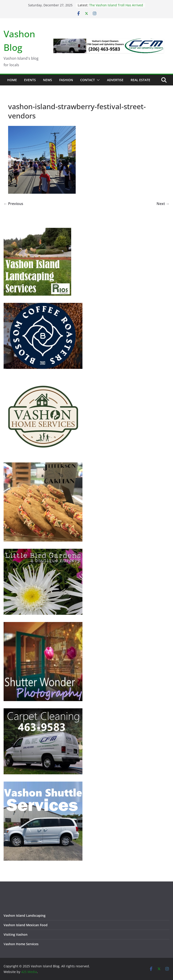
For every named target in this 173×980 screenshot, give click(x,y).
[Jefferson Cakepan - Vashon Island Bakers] (43, 465)
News (48, 80)
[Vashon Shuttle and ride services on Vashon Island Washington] (43, 784)
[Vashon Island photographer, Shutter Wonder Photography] (43, 625)
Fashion (66, 80)
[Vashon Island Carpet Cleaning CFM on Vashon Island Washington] (43, 711)
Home (12, 80)
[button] (97, 80)
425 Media (29, 972)
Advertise (115, 80)
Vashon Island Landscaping (25, 915)
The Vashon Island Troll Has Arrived (116, 5)
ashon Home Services (22, 944)
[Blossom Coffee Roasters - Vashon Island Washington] (43, 306)
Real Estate (140, 80)
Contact (88, 80)
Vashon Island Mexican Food (26, 925)
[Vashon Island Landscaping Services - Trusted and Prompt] (37, 231)
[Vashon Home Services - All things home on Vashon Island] (43, 379)
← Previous (13, 204)
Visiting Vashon (16, 934)
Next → (163, 204)
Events (30, 80)
